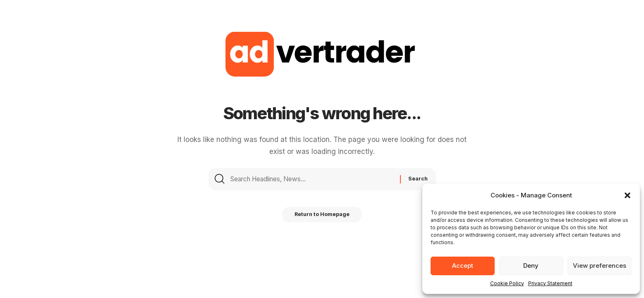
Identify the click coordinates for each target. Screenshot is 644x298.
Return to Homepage (322, 221)
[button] (627, 195)
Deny (531, 266)
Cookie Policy (507, 283)
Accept (463, 266)
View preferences (600, 266)
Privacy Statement (550, 283)
